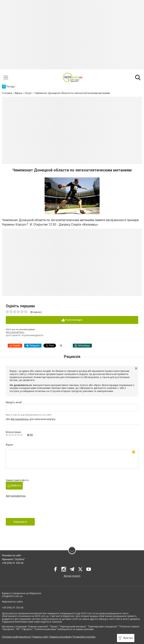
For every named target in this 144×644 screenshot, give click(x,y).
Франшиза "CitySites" (13, 559)
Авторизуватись (16, 496)
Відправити (20, 522)
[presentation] (35, 509)
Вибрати (14, 486)
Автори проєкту (72, 576)
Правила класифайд (61, 637)
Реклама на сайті (11, 555)
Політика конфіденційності (17, 637)
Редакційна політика (84, 637)
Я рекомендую (72, 320)
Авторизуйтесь (15, 332)
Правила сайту (40, 637)
